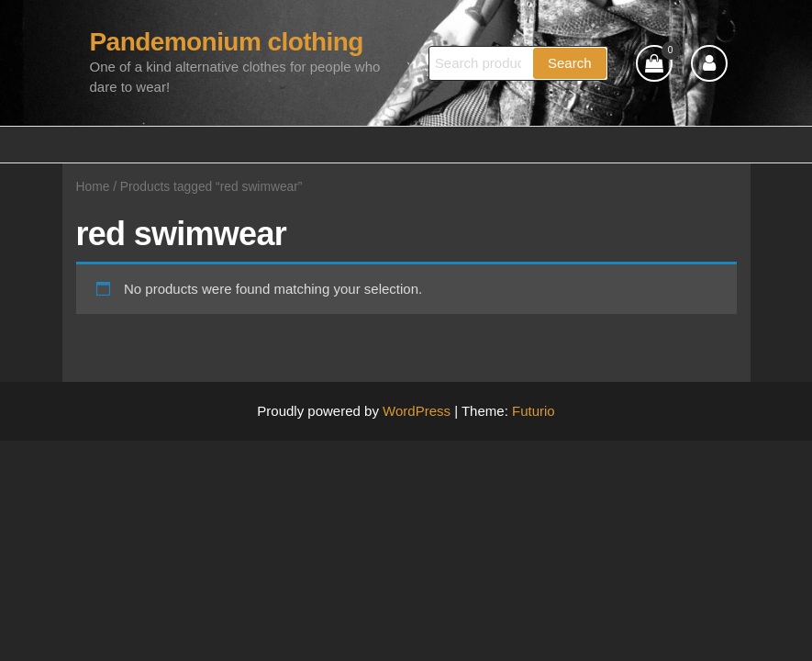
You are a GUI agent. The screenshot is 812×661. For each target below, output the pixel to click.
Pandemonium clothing (227, 42)
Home (93, 187)
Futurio (534, 411)
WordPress (417, 411)
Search (570, 63)
